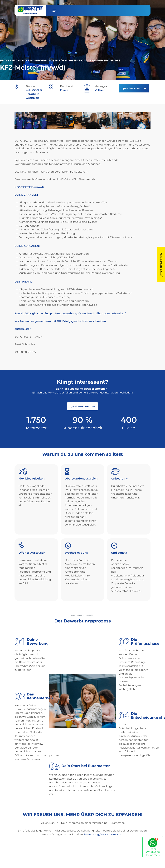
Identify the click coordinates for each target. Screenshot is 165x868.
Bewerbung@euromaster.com (103, 834)
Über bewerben (153, 847)
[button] (54, 10)
